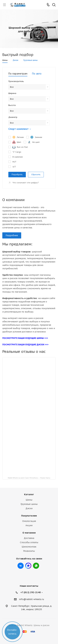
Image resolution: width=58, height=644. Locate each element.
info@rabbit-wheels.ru (32, 599)
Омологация (29, 521)
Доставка (29, 538)
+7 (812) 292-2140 (31, 592)
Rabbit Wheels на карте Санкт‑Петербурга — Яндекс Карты (29, 478)
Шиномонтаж (29, 547)
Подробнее (12, 235)
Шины (29, 500)
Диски (29, 508)
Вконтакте (21, 566)
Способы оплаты (29, 542)
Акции (29, 525)
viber (36, 566)
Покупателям (29, 516)
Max (28, 566)
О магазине (29, 533)
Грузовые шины (29, 504)
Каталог (29, 494)
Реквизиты (29, 551)
